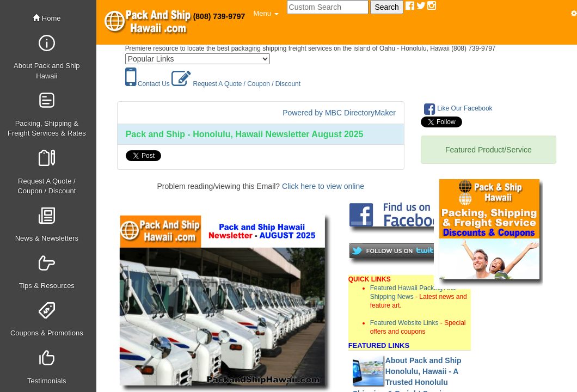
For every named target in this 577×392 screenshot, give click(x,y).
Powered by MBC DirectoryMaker (339, 113)
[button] (266, 14)
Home (47, 18)
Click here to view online (323, 186)
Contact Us (148, 84)
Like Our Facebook (458, 109)
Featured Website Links (404, 323)
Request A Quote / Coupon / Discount (236, 84)
